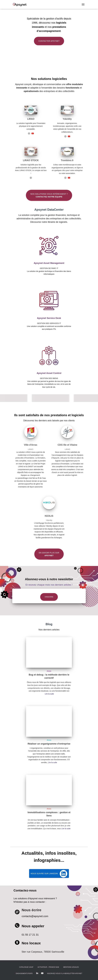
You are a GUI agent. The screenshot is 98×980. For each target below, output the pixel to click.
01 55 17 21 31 (30, 935)
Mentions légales (71, 967)
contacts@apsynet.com (35, 916)
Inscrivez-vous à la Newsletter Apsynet (65, 974)
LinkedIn (37, 973)
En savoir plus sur (49, 554)
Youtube (42, 973)
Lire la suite (49, 694)
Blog (49, 624)
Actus (49, 671)
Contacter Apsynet (49, 41)
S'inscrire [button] (49, 597)
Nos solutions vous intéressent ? (49, 195)
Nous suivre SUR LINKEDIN (44, 873)
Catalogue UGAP (26, 967)
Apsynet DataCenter (49, 210)
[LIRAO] (29, 133)
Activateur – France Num (48, 967)
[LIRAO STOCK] (31, 178)
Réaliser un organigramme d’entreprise (49, 744)
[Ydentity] (65, 136)
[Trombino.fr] (65, 178)
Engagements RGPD (24, 974)
